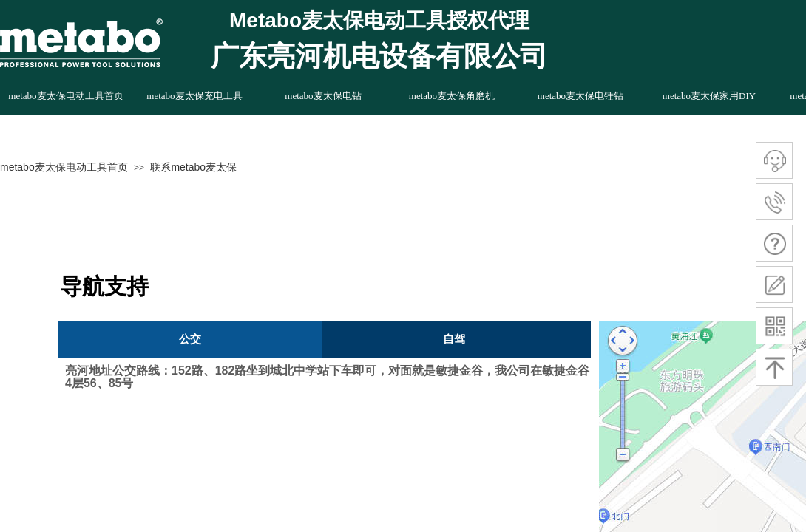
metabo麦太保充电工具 (194, 96)
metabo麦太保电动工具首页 (64, 167)
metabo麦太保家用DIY (709, 96)
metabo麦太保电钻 (323, 96)
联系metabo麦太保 (193, 167)
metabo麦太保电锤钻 (580, 96)
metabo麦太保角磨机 (452, 96)
